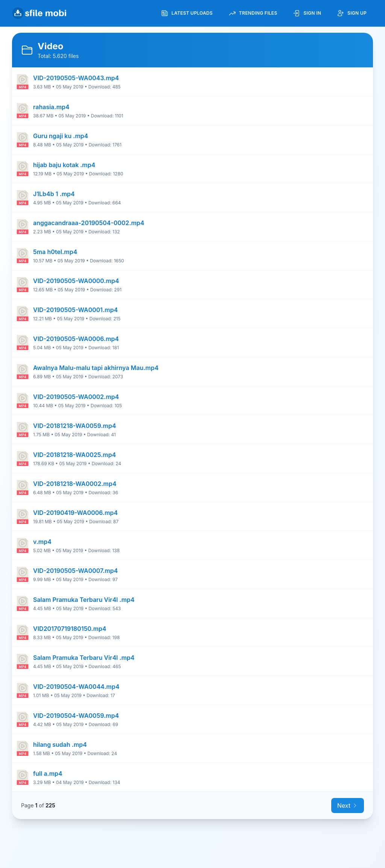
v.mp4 (42, 542)
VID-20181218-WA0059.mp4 (75, 426)
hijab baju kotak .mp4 (64, 165)
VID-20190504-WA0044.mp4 (76, 687)
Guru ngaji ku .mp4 (61, 136)
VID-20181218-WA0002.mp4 (75, 484)
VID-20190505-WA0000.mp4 (76, 281)
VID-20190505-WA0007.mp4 (75, 571)
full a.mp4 (48, 774)
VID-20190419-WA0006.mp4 (75, 513)
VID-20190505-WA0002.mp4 (76, 397)
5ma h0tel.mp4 (55, 252)
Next (348, 806)
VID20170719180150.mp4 (70, 629)
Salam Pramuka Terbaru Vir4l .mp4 (84, 600)
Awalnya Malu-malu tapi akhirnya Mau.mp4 (96, 368)
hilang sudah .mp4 (60, 745)
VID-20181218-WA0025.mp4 (74, 455)
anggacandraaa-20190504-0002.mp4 (89, 223)
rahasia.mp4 (51, 107)
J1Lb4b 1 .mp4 (54, 194)
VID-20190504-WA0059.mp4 (76, 716)
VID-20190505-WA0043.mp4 (76, 78)
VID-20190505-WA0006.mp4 (76, 339)
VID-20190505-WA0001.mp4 (75, 310)
